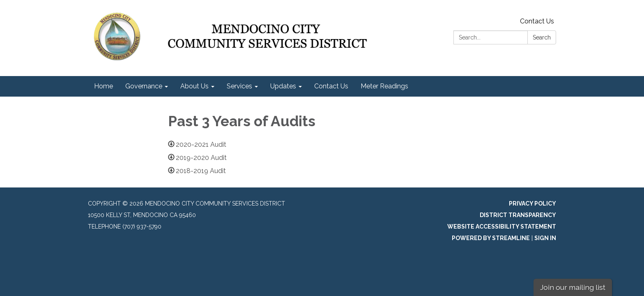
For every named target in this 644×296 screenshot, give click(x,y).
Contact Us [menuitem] (331, 86)
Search (542, 37)
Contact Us (537, 21)
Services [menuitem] (239, 86)
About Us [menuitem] (194, 86)
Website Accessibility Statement (502, 227)
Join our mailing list (573, 287)
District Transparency (518, 215)
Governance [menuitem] (144, 86)
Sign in (545, 238)
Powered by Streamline (491, 238)
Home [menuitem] (103, 86)
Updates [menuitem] (283, 86)
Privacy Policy (532, 203)
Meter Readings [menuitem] (384, 86)
